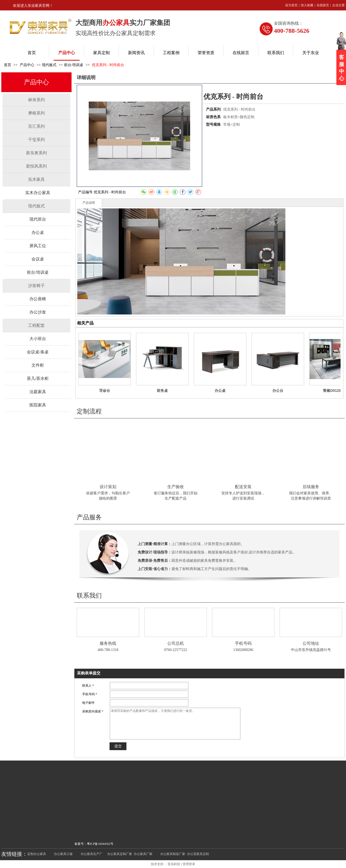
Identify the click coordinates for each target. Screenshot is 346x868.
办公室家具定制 (198, 854)
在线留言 (323, 5)
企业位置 (338, 5)
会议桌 (38, 259)
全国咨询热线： (289, 23)
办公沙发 (38, 312)
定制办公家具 (37, 854)
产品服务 (89, 517)
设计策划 (108, 487)
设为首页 (291, 5)
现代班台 (38, 219)
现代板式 (49, 65)
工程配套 (36, 325)
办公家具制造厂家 (173, 854)
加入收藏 (307, 5)
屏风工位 (38, 246)
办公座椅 (38, 299)
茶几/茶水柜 (38, 378)
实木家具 (36, 179)
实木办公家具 (38, 193)
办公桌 (38, 232)
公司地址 (311, 643)
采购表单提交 (89, 673)
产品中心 (28, 65)
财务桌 (162, 391)
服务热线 (108, 643)
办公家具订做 (63, 854)
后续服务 (311, 487)
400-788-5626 (292, 31)
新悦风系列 (36, 166)
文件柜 (38, 365)
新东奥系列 (36, 153)
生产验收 (176, 487)
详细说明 (86, 78)
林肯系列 (36, 100)
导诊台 (105, 391)
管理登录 (189, 864)
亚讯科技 (174, 864)
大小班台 (38, 339)
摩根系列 (36, 113)
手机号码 (243, 643)
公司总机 (176, 643)
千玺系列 (36, 140)
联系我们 (89, 596)
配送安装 (243, 487)
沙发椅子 (36, 286)
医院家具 (38, 405)
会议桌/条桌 (38, 352)
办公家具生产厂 (92, 854)
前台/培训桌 (74, 65)
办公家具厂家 (143, 854)
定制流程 (89, 411)
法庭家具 (38, 392)
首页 (8, 65)
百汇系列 (36, 126)
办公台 (278, 391)
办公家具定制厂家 (120, 854)
